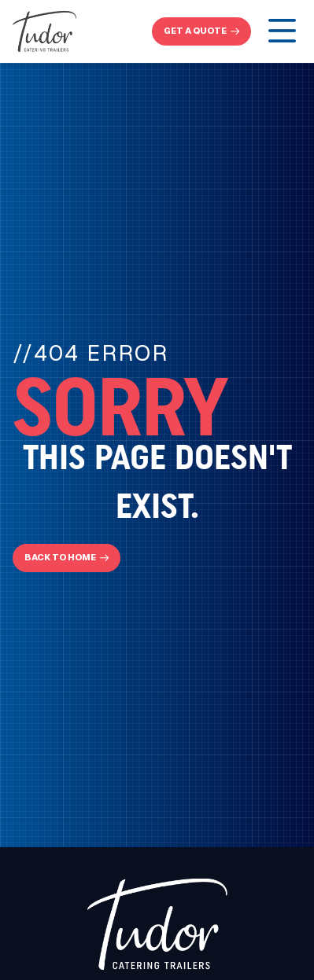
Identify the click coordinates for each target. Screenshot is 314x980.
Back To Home (60, 557)
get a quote (195, 31)
